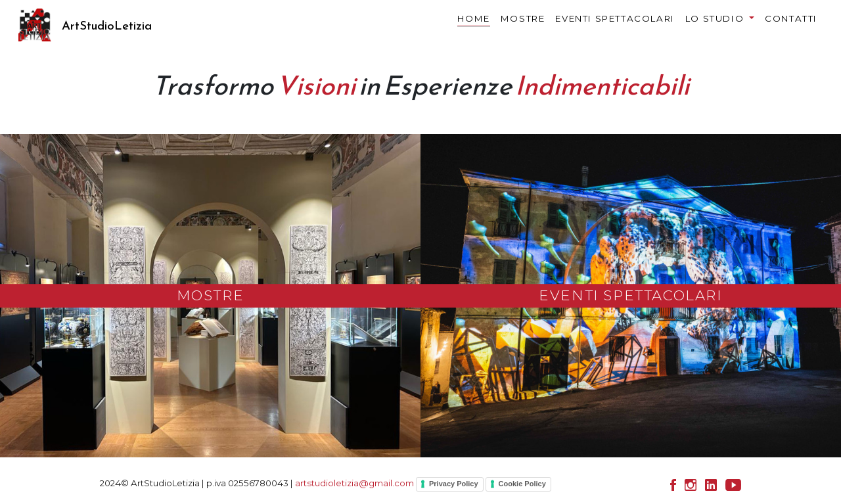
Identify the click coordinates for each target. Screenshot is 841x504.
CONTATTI (791, 18)
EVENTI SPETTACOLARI (615, 18)
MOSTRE (523, 18)
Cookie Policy (522, 484)
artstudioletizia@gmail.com (354, 484)
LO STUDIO (716, 18)
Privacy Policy (454, 484)
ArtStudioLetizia (107, 25)
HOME (473, 20)
